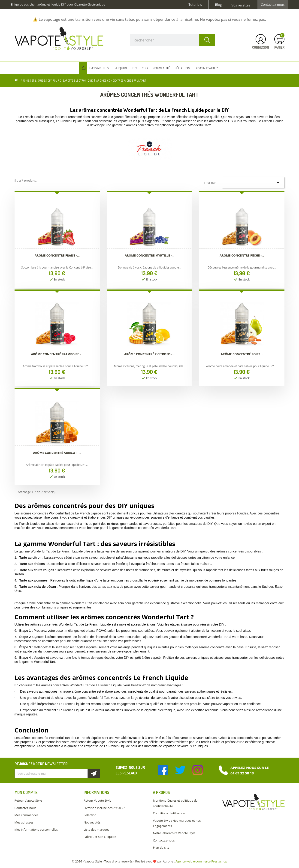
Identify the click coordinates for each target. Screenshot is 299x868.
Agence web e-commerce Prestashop (201, 861)
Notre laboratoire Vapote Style (174, 833)
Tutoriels (195, 5)
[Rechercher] (173, 40)
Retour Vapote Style (28, 800)
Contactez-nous (273, 5)
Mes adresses (24, 822)
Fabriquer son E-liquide (100, 837)
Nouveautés (92, 822)
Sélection (90, 815)
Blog (218, 5)
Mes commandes (26, 815)
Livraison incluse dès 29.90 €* (104, 808)
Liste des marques (96, 830)
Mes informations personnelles (36, 830)
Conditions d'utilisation (169, 813)
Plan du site (161, 847)
